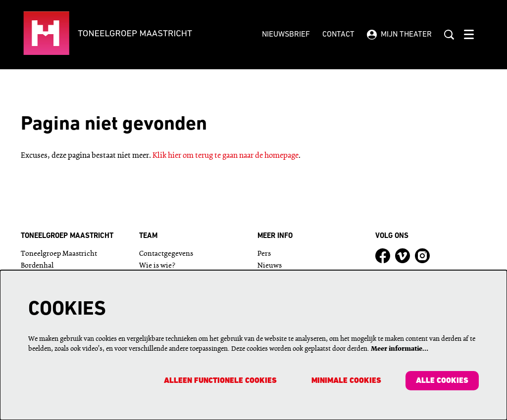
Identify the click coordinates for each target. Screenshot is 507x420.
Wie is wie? (157, 266)
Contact (338, 35)
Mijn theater (399, 35)
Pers (264, 254)
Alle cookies (442, 381)
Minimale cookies (346, 381)
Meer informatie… (400, 349)
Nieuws (270, 266)
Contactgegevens (166, 254)
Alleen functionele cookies (219, 381)
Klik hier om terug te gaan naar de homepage (226, 156)
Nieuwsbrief (286, 35)
